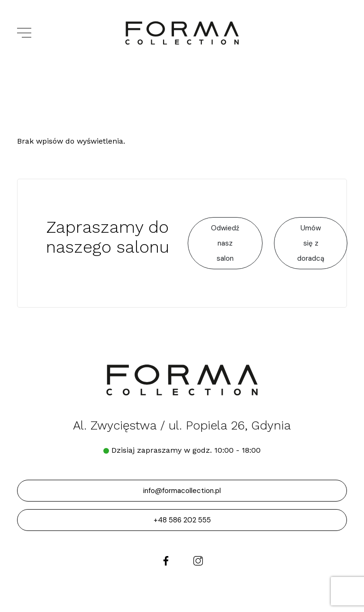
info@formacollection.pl (182, 491)
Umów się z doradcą (311, 243)
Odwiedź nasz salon (225, 243)
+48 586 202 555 (182, 520)
